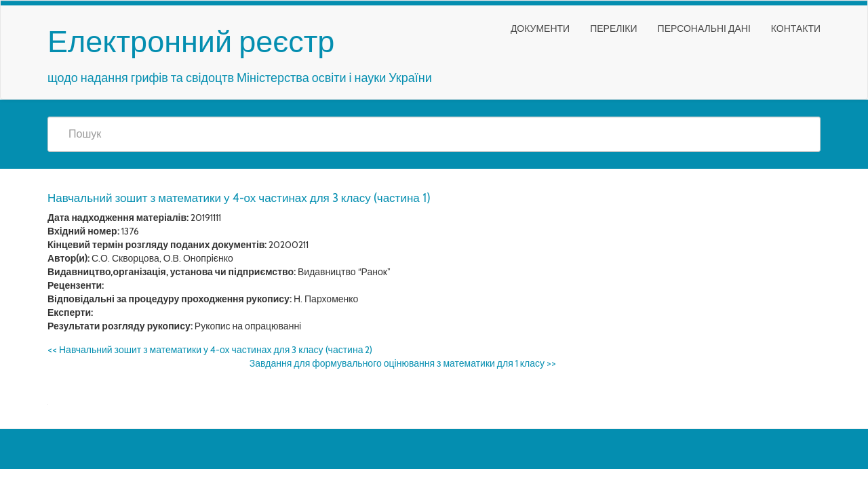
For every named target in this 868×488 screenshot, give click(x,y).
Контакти (796, 28)
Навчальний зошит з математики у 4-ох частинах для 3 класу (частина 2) (210, 350)
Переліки (613, 28)
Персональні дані (704, 28)
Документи (540, 28)
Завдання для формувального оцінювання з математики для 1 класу (403, 363)
